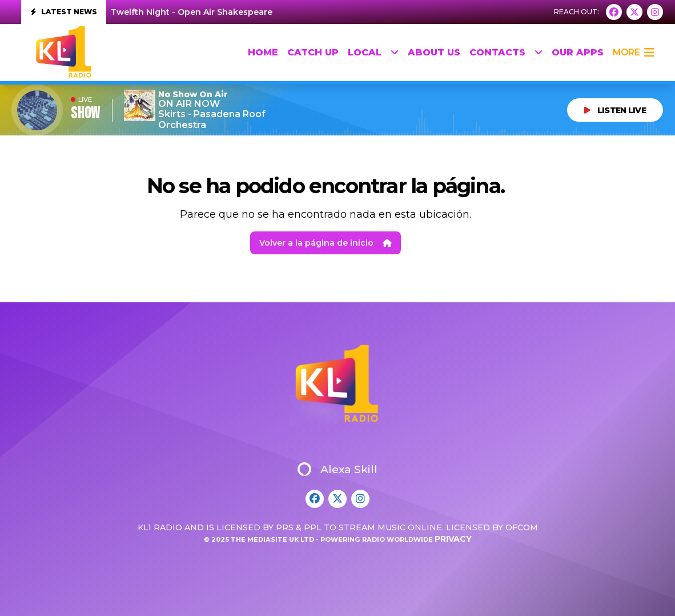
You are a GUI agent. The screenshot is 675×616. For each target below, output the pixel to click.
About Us (434, 52)
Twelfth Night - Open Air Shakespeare (192, 12)
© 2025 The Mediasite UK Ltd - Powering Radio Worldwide (319, 539)
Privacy (453, 539)
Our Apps (578, 52)
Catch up (313, 52)
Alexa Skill (337, 469)
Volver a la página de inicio (326, 243)
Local (373, 53)
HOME (263, 52)
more (633, 53)
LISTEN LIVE (615, 110)
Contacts (506, 53)
